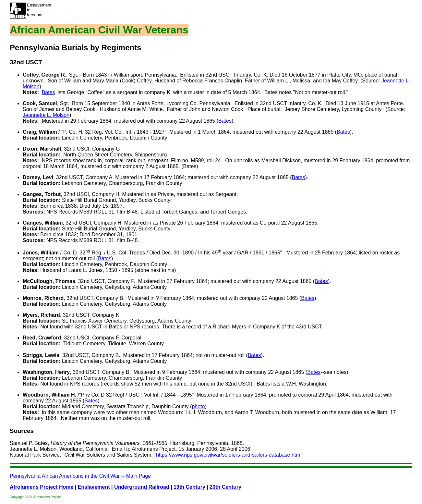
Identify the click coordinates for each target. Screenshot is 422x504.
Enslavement (94, 487)
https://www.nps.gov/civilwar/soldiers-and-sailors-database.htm (228, 455)
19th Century (189, 487)
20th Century (225, 487)
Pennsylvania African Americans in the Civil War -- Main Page (80, 476)
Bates (48, 92)
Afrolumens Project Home (42, 487)
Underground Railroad (142, 487)
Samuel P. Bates (29, 443)
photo (198, 406)
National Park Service (35, 455)
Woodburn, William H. (49, 395)
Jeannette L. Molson (46, 115)
